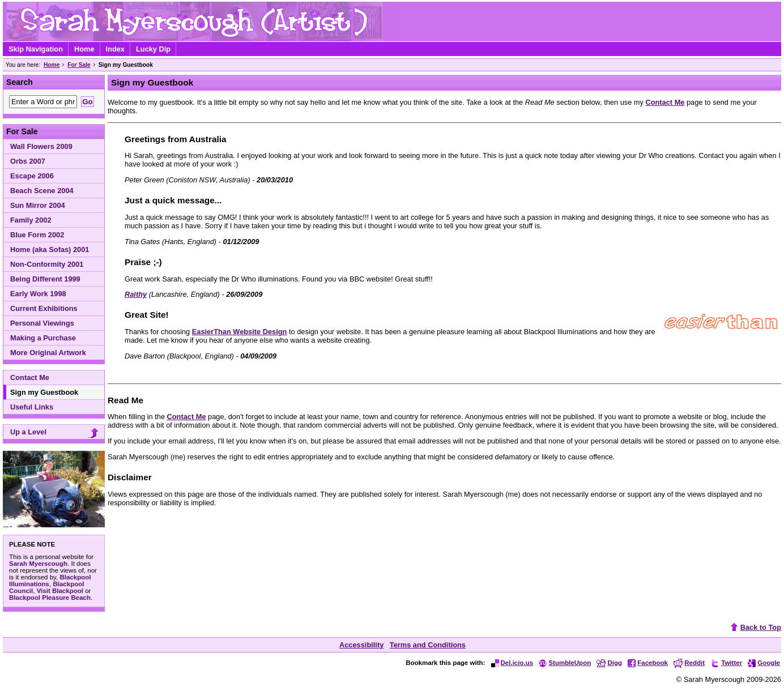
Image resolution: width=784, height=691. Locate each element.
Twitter (726, 663)
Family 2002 (31, 220)
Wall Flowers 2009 (41, 146)
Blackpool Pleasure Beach (50, 598)
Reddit (689, 663)
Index (115, 49)
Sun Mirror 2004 (38, 205)
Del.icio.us (512, 663)
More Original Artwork (48, 353)
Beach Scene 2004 (42, 191)
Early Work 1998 (38, 294)
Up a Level (56, 433)
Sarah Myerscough (38, 564)
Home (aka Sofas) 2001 (50, 249)
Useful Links (32, 407)
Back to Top (755, 627)
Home (84, 49)
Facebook (648, 663)
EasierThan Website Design (240, 332)
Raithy (136, 294)
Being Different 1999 (45, 279)
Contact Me (30, 378)
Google (764, 663)
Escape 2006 (32, 176)
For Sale (79, 65)
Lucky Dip (153, 49)
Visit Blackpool (60, 591)
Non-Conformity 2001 (47, 264)
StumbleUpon (565, 663)
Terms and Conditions (428, 645)
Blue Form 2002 (37, 235)
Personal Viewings (42, 323)
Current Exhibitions (44, 308)
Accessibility (361, 645)
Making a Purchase (43, 338)
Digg (609, 663)
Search (20, 82)
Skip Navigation (36, 49)
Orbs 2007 (28, 161)
